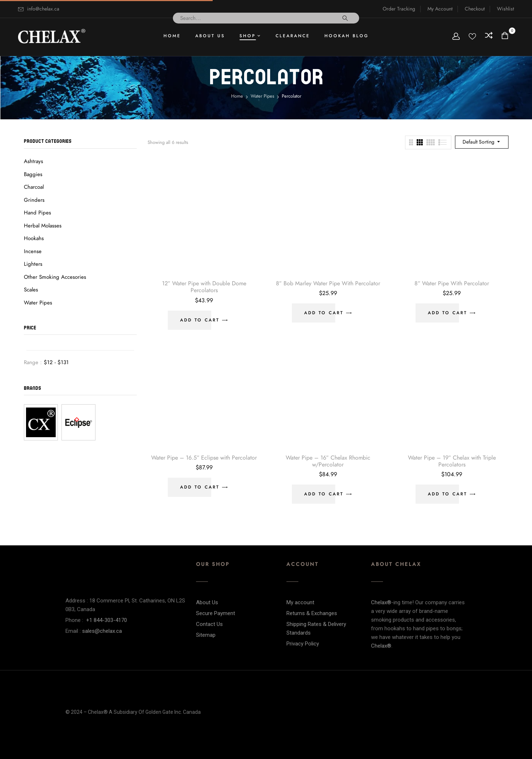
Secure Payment (216, 613)
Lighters (33, 264)
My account (300, 602)
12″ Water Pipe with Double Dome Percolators (204, 287)
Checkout (475, 9)
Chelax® (381, 602)
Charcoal (34, 187)
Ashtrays (33, 161)
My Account (440, 9)
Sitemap (206, 635)
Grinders (34, 200)
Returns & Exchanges (312, 613)
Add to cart (200, 320)
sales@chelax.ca (102, 631)
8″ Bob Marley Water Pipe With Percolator (328, 283)
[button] (506, 36)
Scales (31, 290)
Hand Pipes (37, 213)
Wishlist (505, 9)
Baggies (33, 174)
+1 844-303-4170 (107, 620)
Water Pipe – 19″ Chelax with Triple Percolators (452, 461)
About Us (207, 602)
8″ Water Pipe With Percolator (452, 283)
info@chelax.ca (43, 9)
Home (237, 96)
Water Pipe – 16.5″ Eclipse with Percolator (204, 458)
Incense (33, 251)
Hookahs (34, 238)
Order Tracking (399, 9)
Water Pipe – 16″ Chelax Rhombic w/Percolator (328, 461)
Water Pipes (262, 96)
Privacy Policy (303, 644)
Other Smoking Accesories (55, 277)
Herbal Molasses (43, 226)
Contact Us (209, 624)
